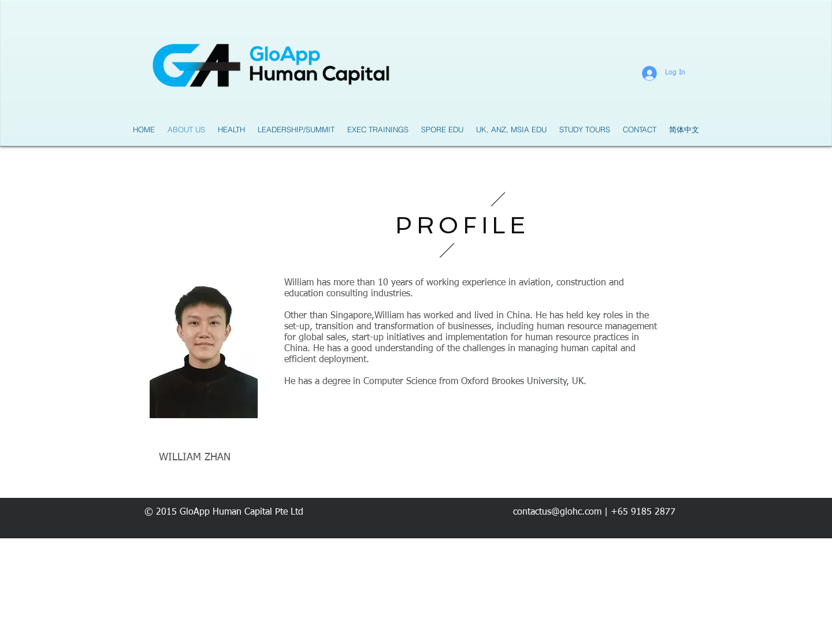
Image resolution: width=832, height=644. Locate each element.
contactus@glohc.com (557, 512)
